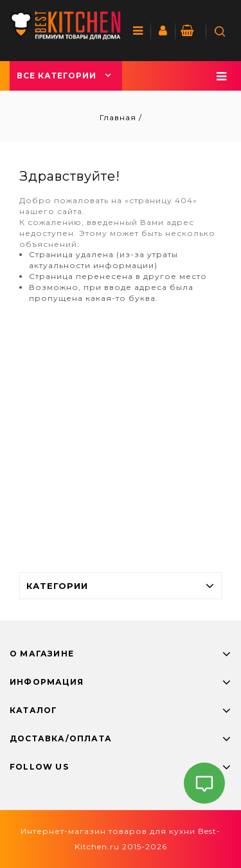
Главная (119, 117)
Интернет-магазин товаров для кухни (108, 831)
